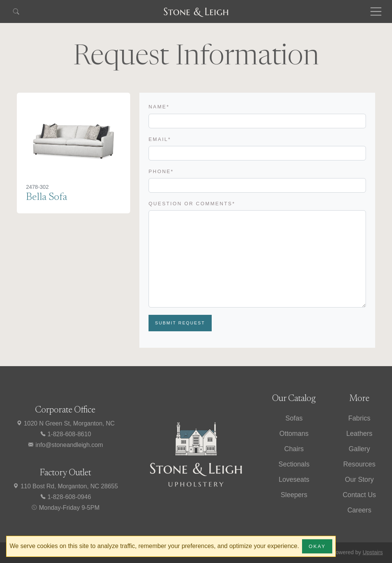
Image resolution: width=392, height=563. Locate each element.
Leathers (359, 434)
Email (160, 139)
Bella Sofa (47, 197)
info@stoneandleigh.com (65, 445)
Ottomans (294, 434)
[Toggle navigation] (376, 11)
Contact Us (359, 495)
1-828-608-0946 (65, 497)
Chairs (294, 449)
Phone (161, 171)
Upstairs (373, 552)
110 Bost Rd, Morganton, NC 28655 (65, 486)
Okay (317, 546)
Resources (359, 464)
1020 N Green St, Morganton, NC (65, 423)
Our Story (359, 480)
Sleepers (294, 495)
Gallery (359, 449)
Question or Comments (192, 204)
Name (159, 107)
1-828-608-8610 (65, 434)
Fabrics (359, 418)
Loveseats (294, 480)
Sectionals (294, 464)
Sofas (294, 418)
